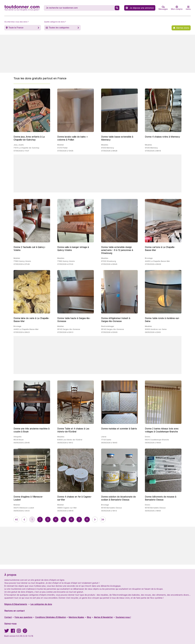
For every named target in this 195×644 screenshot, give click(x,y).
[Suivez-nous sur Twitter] (6, 632)
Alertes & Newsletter (103, 617)
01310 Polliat (62, 148)
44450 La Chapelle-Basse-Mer (157, 261)
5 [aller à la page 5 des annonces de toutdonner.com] (64, 519)
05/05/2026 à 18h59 (153, 511)
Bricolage (149, 258)
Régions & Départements (16, 604)
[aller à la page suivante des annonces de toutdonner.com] (95, 519)
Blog (89, 617)
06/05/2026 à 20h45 (22, 443)
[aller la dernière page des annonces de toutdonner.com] (103, 519)
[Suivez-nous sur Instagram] (19, 632)
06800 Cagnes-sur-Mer (67, 508)
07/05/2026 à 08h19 (153, 151)
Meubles (105, 145)
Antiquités (18, 437)
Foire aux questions (23, 617)
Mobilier (61, 145)
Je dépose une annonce (140, 8)
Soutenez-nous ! (123, 617)
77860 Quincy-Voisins (22, 261)
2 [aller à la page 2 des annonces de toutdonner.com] (40, 519)
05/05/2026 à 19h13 (109, 511)
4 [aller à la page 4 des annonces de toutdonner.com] (56, 519)
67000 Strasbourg (109, 261)
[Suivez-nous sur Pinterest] (25, 632)
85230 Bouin (19, 440)
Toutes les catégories (59, 28)
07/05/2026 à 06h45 (109, 264)
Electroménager (108, 326)
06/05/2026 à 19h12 (65, 443)
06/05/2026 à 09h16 (65, 511)
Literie (104, 437)
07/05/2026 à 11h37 (21, 151)
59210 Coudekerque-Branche (157, 440)
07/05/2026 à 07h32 (65, 264)
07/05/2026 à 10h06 (65, 151)
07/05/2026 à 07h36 (22, 264)
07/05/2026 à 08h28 (109, 151)
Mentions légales (76, 617)
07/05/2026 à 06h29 (153, 264)
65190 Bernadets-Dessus (112, 508)
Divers (148, 437)
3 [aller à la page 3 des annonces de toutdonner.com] (48, 519)
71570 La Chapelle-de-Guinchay (26, 148)
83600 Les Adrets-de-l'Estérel (70, 440)
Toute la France (16, 28)
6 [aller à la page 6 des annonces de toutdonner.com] (71, 519)
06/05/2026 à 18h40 (109, 443)
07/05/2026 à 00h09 (109, 332)
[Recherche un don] (80, 8)
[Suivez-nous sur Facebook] (13, 632)
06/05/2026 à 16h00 (153, 443)
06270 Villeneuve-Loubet (24, 508)
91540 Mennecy (108, 148)
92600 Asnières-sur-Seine (156, 329)
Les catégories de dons (41, 604)
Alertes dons (183, 28)
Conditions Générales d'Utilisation (51, 617)
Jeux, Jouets (19, 145)
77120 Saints (106, 440)
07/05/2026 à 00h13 (65, 332)
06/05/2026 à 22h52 (153, 332)
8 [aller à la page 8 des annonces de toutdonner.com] (87, 519)
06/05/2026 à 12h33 (22, 511)
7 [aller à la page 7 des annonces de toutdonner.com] (79, 519)
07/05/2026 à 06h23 (22, 332)
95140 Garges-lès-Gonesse (69, 329)
